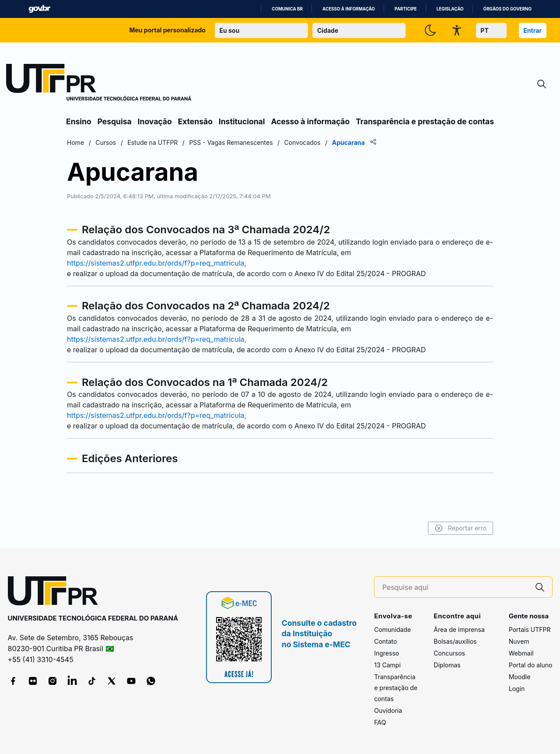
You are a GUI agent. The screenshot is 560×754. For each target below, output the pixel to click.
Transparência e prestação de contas (425, 121)
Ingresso (387, 653)
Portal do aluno (531, 665)
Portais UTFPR (530, 630)
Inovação (155, 121)
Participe (406, 9)
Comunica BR (287, 9)
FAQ (380, 722)
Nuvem (519, 641)
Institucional (242, 121)
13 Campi (387, 665)
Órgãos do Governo (507, 9)
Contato (385, 641)
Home (75, 142)
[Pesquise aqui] (455, 587)
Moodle (520, 677)
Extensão (195, 121)
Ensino (79, 121)
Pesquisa (115, 121)
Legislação (450, 9)
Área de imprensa (459, 630)
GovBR (39, 9)
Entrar (532, 30)
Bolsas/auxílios (455, 641)
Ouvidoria (388, 710)
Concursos (449, 653)
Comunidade (392, 630)
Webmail (521, 653)
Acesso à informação (349, 9)
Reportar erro (460, 528)
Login (517, 689)
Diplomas (447, 665)
